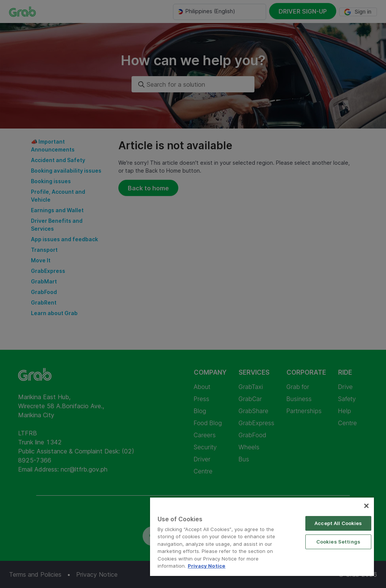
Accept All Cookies (338, 523)
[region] (262, 537)
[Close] (366, 506)
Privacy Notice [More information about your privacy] (207, 566)
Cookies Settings (338, 542)
